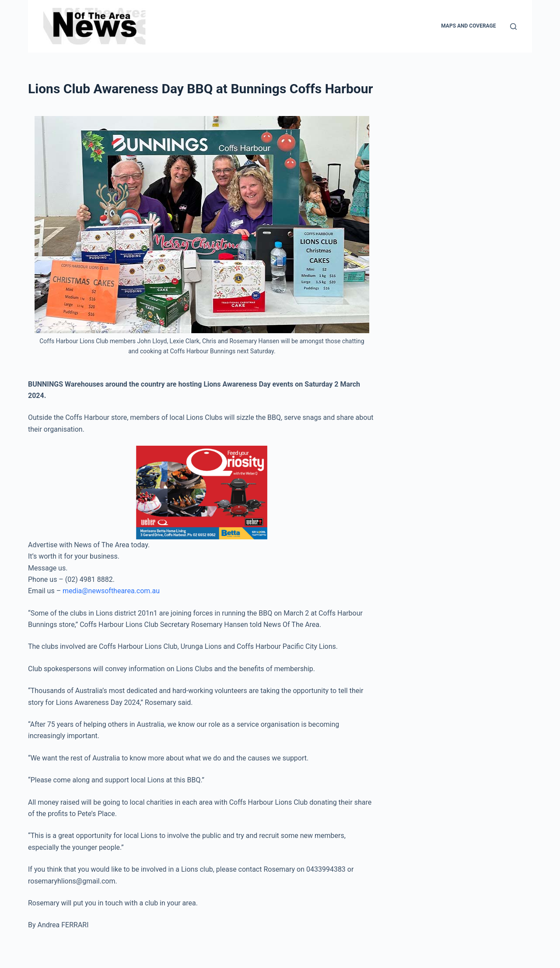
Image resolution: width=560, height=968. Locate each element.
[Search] (513, 26)
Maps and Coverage (468, 26)
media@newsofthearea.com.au (111, 591)
